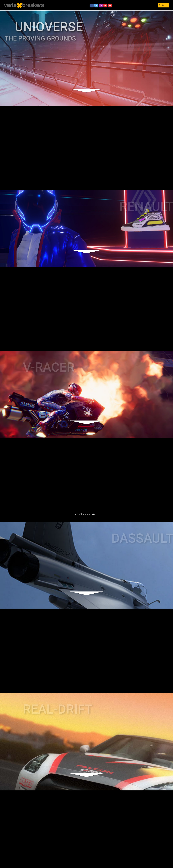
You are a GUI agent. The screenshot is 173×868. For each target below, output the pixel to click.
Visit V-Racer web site (85, 514)
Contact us (163, 5)
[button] (92, 5)
